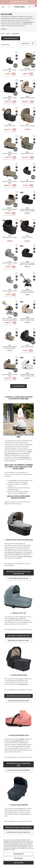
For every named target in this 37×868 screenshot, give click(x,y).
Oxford (23, 814)
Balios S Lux (14, 618)
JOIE (21, 543)
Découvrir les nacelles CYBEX (19, 640)
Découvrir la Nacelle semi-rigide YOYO (18, 764)
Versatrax (20, 556)
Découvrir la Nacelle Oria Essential (18, 827)
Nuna (21, 679)
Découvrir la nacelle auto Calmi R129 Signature (19, 573)
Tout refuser (18, 858)
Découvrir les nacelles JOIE (18, 578)
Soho (6, 816)
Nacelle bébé (15, 33)
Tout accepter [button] (19, 863)
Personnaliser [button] (19, 854)
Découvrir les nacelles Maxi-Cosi (19, 832)
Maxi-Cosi (23, 809)
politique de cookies (9, 850)
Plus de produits (18, 386)
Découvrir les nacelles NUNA (18, 701)
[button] (3, 7)
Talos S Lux (23, 618)
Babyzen (22, 739)
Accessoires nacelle (11, 38)
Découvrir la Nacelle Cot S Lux (18, 636)
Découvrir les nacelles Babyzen (19, 770)
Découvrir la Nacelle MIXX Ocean (18, 696)
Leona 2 (27, 814)
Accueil (3, 33)
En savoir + (4, 29)
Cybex (22, 617)
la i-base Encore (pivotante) (14, 553)
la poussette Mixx (23, 684)
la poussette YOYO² (17, 741)
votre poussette (27, 22)
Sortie (8, 33)
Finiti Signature (28, 556)
